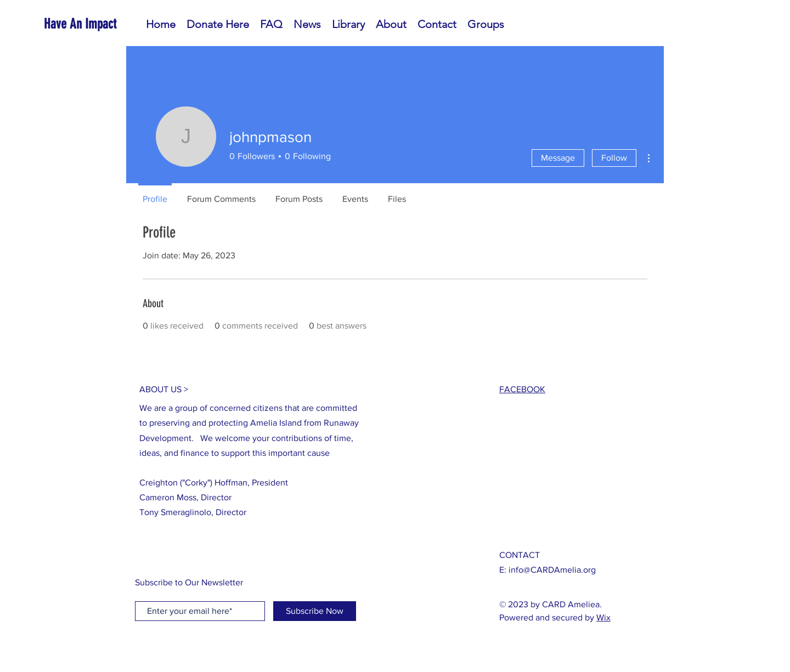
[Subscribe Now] (315, 611)
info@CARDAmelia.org (552, 570)
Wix (603, 617)
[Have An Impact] (94, 24)
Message (558, 158)
